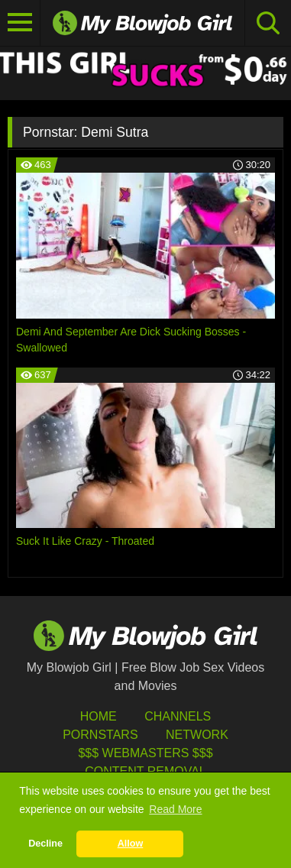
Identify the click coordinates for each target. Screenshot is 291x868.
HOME (99, 716)
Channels (178, 716)
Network (197, 735)
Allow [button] (131, 844)
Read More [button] (175, 809)
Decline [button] (45, 844)
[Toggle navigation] (20, 23)
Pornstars (100, 735)
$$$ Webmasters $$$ (145, 753)
